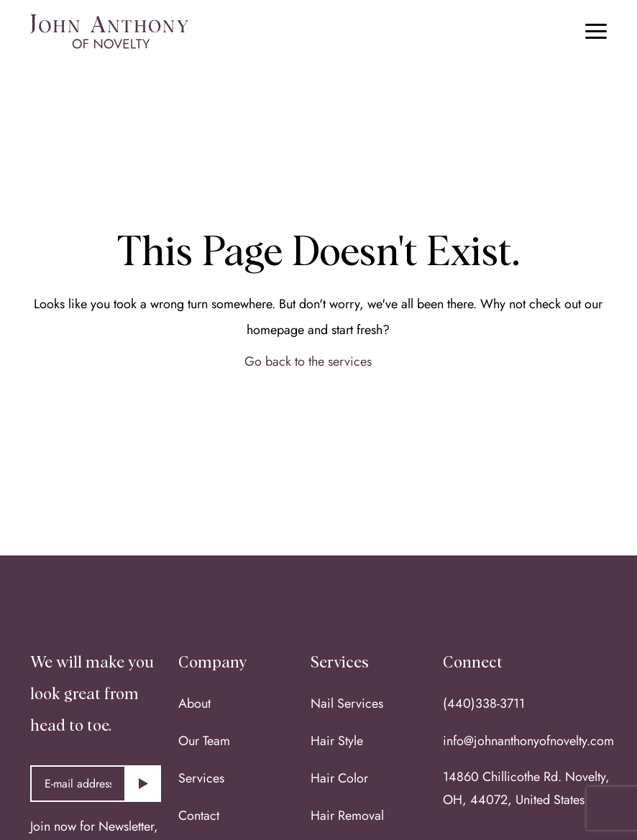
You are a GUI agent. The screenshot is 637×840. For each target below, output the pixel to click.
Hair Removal (347, 816)
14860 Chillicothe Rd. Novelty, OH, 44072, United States (526, 788)
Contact (199, 816)
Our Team (204, 741)
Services (201, 778)
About (194, 703)
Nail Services (347, 703)
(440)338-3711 (484, 703)
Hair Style (337, 741)
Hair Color (339, 778)
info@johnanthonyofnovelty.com (528, 741)
